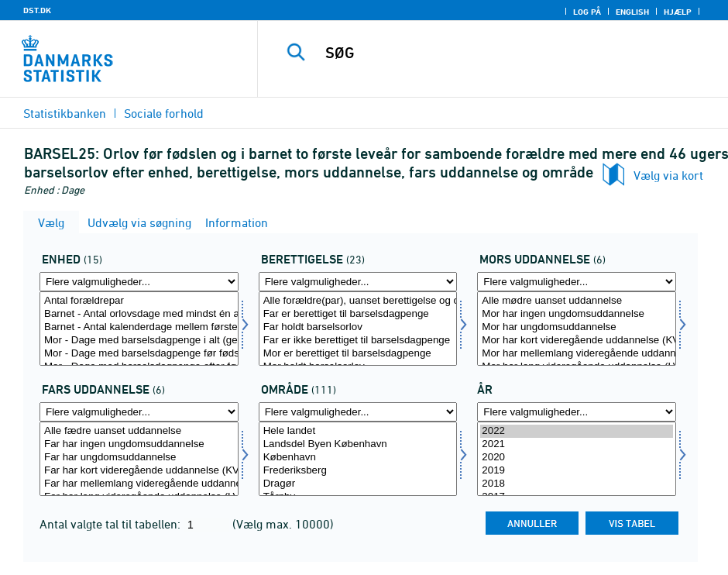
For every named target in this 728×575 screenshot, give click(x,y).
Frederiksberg (358, 471)
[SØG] (505, 53)
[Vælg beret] (358, 329)
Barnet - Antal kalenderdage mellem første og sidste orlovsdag (139, 327)
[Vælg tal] (139, 329)
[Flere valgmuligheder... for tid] (577, 412)
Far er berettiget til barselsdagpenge (358, 314)
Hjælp (678, 12)
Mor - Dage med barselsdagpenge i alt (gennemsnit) (139, 341)
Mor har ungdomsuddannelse (577, 327)
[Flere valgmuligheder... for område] (358, 412)
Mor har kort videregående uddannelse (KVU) (577, 341)
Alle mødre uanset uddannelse (577, 301)
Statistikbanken (65, 113)
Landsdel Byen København (358, 444)
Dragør (358, 484)
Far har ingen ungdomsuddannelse (139, 444)
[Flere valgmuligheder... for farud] (139, 412)
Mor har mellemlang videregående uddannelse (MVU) (577, 354)
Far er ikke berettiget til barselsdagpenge (358, 341)
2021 (577, 444)
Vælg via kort (668, 175)
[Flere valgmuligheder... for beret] (358, 282)
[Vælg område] (358, 459)
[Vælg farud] (139, 459)
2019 (577, 471)
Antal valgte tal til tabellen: (112, 524)
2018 (577, 484)
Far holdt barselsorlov (358, 327)
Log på (587, 12)
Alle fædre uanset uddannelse (139, 431)
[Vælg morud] (577, 329)
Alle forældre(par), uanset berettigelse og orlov (358, 301)
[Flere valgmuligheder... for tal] (139, 282)
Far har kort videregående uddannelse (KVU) (139, 471)
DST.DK (37, 10)
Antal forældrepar (139, 301)
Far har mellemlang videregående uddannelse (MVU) (139, 484)
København (358, 458)
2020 (577, 458)
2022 (577, 431)
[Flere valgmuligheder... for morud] (577, 282)
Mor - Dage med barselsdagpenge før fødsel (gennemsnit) (139, 354)
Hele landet (358, 431)
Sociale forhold (164, 113)
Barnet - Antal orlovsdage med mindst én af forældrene (139, 314)
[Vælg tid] (577, 459)
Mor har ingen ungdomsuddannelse (577, 314)
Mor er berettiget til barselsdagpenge (358, 354)
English (632, 12)
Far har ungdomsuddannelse (139, 458)
